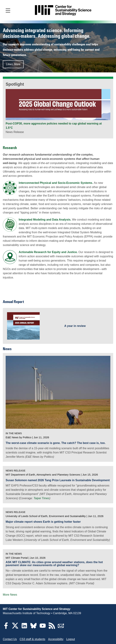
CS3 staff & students (32, 639)
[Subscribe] (61, 628)
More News (10, 595)
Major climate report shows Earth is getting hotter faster (43, 522)
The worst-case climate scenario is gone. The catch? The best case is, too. (56, 443)
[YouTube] (43, 628)
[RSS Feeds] (52, 628)
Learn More (13, 64)
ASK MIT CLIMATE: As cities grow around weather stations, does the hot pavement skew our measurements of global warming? (54, 564)
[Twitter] (15, 628)
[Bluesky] (33, 628)
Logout (71, 639)
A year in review (75, 326)
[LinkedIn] (24, 628)
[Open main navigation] (8, 10)
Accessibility (56, 639)
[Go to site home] (63, 10)
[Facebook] (6, 628)
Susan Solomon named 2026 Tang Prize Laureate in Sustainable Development (58, 480)
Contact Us (10, 639)
